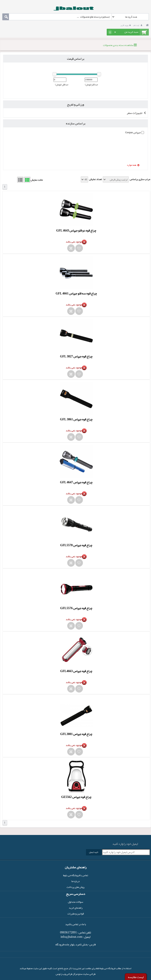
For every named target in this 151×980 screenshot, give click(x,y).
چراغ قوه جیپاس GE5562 (76, 797)
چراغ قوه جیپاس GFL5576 (76, 608)
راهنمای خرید (76, 908)
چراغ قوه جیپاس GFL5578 (76, 545)
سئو (80, 974)
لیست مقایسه (136, 977)
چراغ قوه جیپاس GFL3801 (76, 734)
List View (20, 180)
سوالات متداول (75, 902)
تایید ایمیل (94, 852)
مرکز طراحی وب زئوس (67, 974)
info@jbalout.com (72, 937)
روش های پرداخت (75, 887)
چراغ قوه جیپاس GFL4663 (76, 671)
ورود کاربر (126, 25)
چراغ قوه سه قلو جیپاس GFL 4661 (76, 293)
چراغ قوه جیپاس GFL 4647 (76, 482)
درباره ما (75, 881)
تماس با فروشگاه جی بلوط (76, 875)
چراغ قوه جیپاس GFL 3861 (76, 419)
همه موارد (133, 165)
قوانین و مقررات (76, 914)
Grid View (27, 180)
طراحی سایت (89, 974)
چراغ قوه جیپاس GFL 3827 (76, 356)
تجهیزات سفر (137, 113)
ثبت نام (138, 25)
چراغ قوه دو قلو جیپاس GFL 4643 (76, 230)
